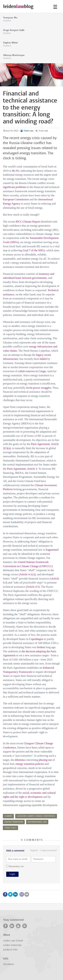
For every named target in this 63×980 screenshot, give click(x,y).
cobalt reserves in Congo (32, 371)
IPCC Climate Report (28, 222)
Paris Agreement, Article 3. (22, 469)
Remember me (15, 866)
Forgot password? (49, 851)
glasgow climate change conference (36, 816)
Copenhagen (36, 639)
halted (43, 359)
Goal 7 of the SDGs (34, 250)
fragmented (52, 550)
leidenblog (18, 6)
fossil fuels (10, 828)
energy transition (14, 822)
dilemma (20, 760)
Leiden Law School (13, 941)
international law (37, 822)
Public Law (28, 131)
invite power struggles (39, 388)
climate (8, 816)
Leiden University (12, 945)
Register (34, 851)
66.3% (16, 171)
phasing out (45, 760)
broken (41, 647)
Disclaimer (9, 964)
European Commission (16, 199)
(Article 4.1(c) (27, 574)
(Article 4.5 (32, 587)
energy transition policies (30, 764)
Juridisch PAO (10, 950)
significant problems (14, 187)
